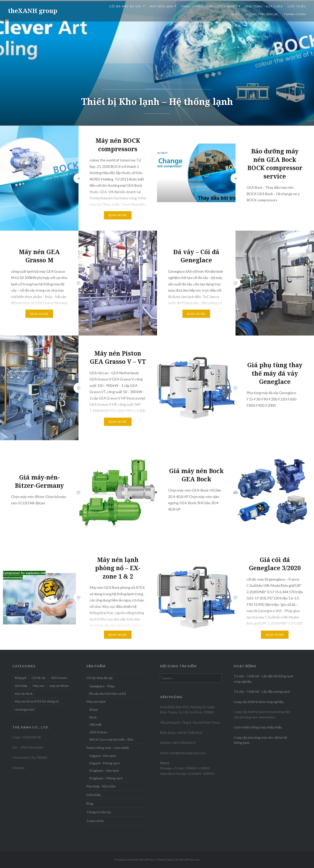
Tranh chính (295, 14)
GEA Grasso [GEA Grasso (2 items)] (59, 678)
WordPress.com (189, 859)
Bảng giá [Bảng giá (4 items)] (21, 678)
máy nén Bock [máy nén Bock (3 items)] (24, 694)
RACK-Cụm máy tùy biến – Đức (112, 739)
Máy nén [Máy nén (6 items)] (39, 686)
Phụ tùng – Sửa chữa (264, 6)
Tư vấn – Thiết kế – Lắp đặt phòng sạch (262, 691)
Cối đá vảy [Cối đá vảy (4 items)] (39, 678)
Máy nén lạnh (162, 6)
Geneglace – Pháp (102, 686)
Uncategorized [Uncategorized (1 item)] (24, 709)
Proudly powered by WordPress (134, 859)
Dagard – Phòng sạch (104, 763)
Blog (236, 14)
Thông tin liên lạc (262, 14)
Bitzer (94, 709)
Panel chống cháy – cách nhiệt (209, 6)
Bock (93, 717)
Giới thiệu (297, 6)
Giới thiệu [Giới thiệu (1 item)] (21, 686)
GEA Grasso (98, 732)
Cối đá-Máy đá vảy (126, 6)
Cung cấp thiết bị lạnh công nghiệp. (259, 702)
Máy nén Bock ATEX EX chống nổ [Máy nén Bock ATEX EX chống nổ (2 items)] (37, 701)
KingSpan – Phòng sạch (106, 778)
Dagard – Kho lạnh (103, 756)
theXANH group (33, 11)
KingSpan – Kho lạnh (104, 770)
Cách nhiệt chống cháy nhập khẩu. (258, 727)
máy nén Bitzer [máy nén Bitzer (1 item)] (59, 686)
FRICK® (95, 725)
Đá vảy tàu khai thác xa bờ (108, 693)
